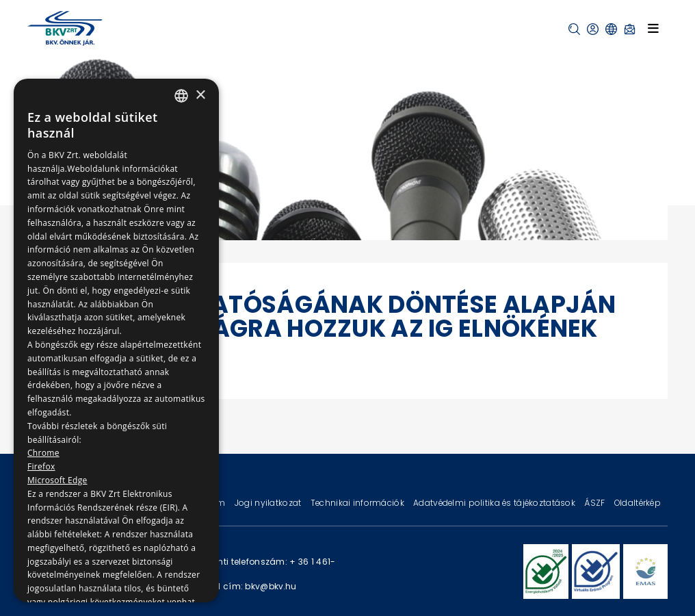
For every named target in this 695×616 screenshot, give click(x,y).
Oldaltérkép (638, 503)
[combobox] (181, 96)
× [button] (200, 95)
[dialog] (116, 341)
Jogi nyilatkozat (269, 503)
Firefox (41, 466)
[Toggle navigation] (653, 28)
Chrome (43, 453)
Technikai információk (358, 503)
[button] (574, 29)
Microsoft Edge (57, 480)
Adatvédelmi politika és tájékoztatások (495, 503)
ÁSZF (595, 503)
